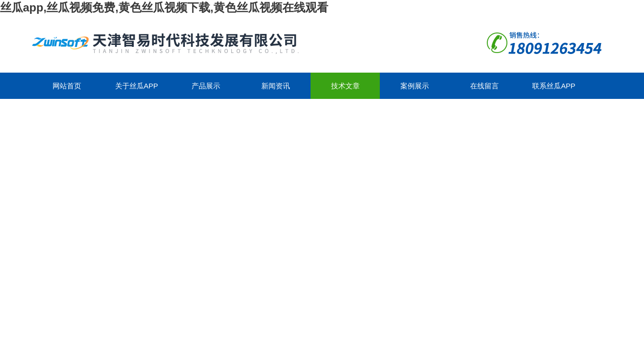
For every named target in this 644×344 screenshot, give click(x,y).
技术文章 (345, 86)
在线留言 (484, 86)
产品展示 (206, 86)
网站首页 (67, 86)
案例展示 (415, 86)
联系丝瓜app (554, 86)
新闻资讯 (276, 86)
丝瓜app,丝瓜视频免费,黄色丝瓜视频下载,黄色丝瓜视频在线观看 (164, 7)
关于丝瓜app (137, 86)
